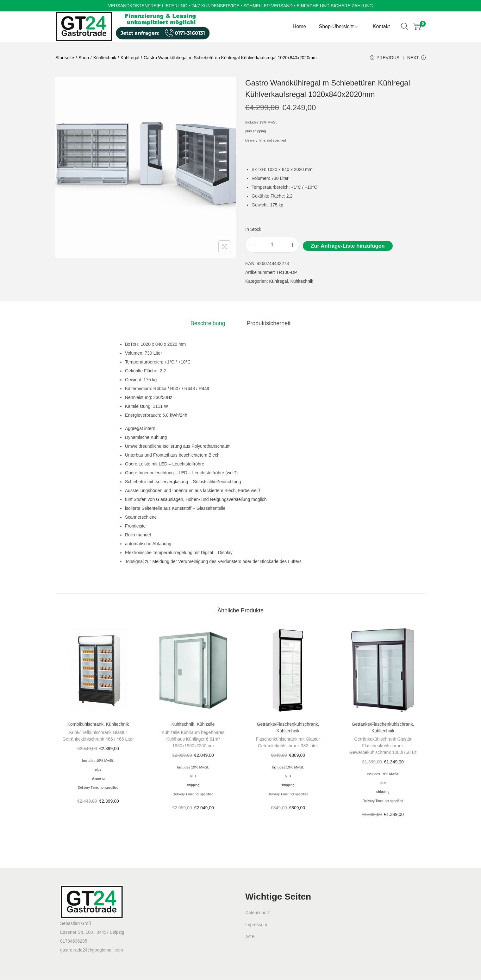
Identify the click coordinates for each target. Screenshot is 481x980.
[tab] (208, 324)
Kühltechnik (105, 58)
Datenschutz (258, 913)
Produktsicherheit (268, 324)
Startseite (65, 58)
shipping (259, 132)
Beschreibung (208, 324)
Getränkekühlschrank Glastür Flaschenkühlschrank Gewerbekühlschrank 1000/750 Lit (383, 746)
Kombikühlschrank (85, 724)
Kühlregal (130, 58)
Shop (84, 58)
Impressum (256, 925)
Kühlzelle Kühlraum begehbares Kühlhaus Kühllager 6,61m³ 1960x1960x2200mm (193, 739)
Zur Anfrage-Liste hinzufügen (348, 247)
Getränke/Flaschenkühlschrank (287, 724)
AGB (250, 937)
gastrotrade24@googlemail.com (92, 950)
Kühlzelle (206, 724)
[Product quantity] (272, 245)
